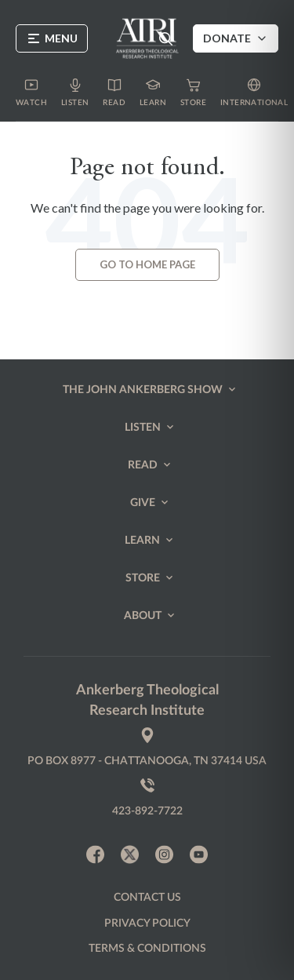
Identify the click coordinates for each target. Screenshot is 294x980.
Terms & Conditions (147, 949)
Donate (236, 38)
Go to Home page (147, 264)
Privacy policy (147, 924)
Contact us (147, 898)
